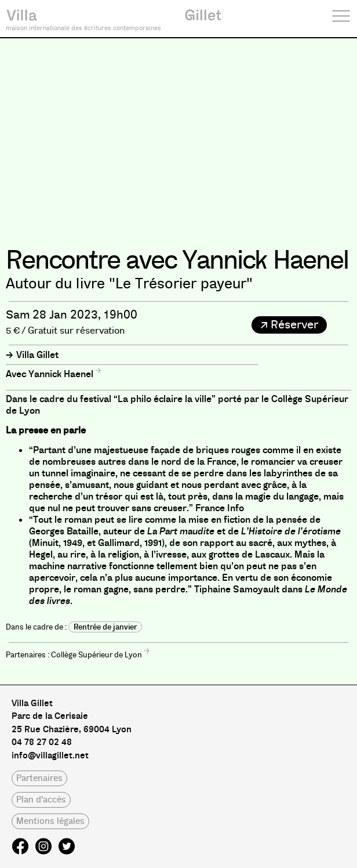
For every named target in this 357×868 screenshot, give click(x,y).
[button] (289, 325)
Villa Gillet (37, 355)
